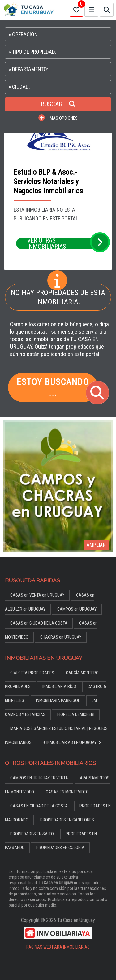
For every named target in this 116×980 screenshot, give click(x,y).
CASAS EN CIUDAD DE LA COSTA (39, 806)
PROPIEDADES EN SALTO (32, 834)
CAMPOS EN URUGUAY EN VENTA (39, 778)
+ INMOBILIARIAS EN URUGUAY (72, 743)
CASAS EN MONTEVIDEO (67, 792)
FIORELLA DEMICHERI (76, 715)
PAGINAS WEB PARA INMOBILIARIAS (58, 947)
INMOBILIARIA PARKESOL (58, 701)
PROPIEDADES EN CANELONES (67, 820)
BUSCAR (58, 104)
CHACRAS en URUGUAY (61, 637)
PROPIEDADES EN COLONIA (60, 848)
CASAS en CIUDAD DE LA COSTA (39, 623)
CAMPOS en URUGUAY (77, 609)
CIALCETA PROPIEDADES (32, 673)
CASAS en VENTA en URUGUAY (37, 595)
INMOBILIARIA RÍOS (60, 687)
